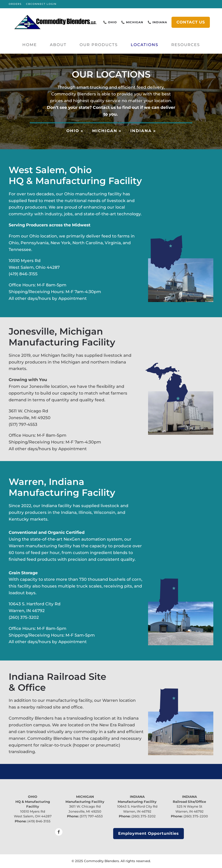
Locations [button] (144, 45)
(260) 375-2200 (196, 816)
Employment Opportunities (149, 833)
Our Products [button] (99, 45)
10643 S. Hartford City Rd (137, 806)
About (58, 45)
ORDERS (15, 4)
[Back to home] (55, 22)
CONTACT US (191, 22)
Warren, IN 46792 (137, 811)
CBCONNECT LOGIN (41, 4)
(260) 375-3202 (144, 816)
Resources (186, 45)
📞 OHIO (110, 22)
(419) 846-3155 (39, 821)
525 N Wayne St (189, 806)
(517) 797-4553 (91, 816)
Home (30, 45)
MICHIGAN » (107, 131)
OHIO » (75, 131)
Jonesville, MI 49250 (85, 811)
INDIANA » (143, 131)
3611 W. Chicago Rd (85, 806)
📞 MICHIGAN (132, 22)
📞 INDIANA (157, 22)
